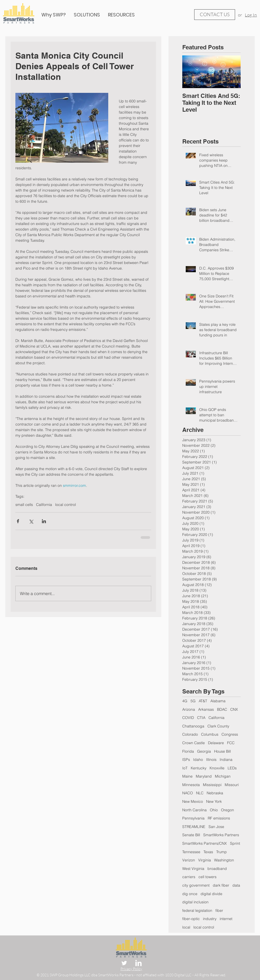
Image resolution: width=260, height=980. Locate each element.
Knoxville (217, 768)
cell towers (207, 877)
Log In (251, 15)
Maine (187, 776)
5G (193, 701)
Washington (224, 860)
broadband (217, 869)
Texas (208, 852)
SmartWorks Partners (221, 835)
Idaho (198, 760)
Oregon (228, 810)
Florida (188, 751)
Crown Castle (194, 743)
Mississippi (212, 785)
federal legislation (197, 910)
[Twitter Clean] (124, 963)
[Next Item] (232, 72)
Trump (222, 852)
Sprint (235, 843)
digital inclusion (195, 902)
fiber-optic (191, 919)
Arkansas (206, 709)
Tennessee (191, 852)
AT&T (203, 701)
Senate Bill (191, 835)
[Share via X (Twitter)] (31, 521)
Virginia (205, 860)
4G (185, 701)
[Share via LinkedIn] (44, 521)
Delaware (216, 743)
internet (226, 919)
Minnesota (191, 785)
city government (196, 885)
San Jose (216, 827)
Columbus (210, 734)
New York (214, 801)
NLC (200, 793)
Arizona (189, 709)
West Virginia (193, 869)
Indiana (226, 760)
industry (210, 919)
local (186, 927)
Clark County (218, 726)
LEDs (232, 768)
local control (66, 505)
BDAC (222, 709)
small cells (24, 505)
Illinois (211, 760)
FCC (231, 743)
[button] (121, 15)
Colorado (190, 734)
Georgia (204, 751)
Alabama (218, 701)
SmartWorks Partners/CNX (205, 843)
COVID (188, 718)
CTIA (201, 718)
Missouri (232, 785)
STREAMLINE (194, 827)
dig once (190, 894)
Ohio (214, 810)
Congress (230, 734)
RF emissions (219, 818)
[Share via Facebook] (18, 521)
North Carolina (194, 810)
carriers (189, 877)
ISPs (186, 760)
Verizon (189, 860)
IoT (185, 768)
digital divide (211, 894)
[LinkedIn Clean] (138, 963)
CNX (234, 709)
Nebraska (215, 793)
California (44, 505)
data (236, 885)
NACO (188, 793)
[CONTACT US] (215, 15)
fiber (219, 910)
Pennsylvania (193, 818)
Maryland (204, 776)
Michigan (223, 776)
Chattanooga (193, 726)
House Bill (222, 751)
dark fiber (221, 885)
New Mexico (193, 801)
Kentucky (199, 768)
